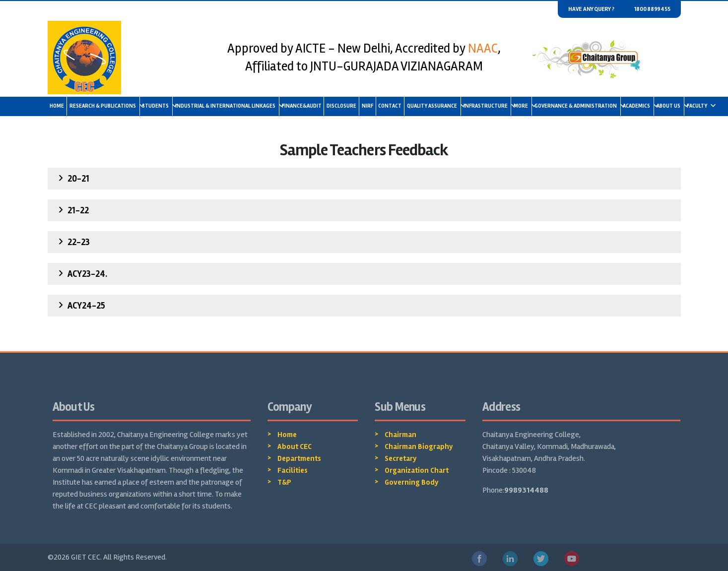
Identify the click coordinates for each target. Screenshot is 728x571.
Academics (638, 106)
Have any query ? (591, 9)
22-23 (72, 242)
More (523, 106)
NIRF (367, 106)
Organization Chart (417, 470)
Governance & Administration (577, 106)
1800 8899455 (652, 9)
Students (157, 106)
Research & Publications (104, 106)
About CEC (295, 446)
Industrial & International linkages (227, 106)
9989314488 (526, 490)
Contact (390, 106)
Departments (299, 458)
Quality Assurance (434, 106)
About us (670, 106)
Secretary (401, 458)
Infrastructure (487, 106)
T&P (284, 482)
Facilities (293, 470)
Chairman (400, 435)
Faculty (699, 106)
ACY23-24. (81, 273)
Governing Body (412, 482)
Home (57, 106)
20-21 (72, 178)
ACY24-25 (80, 305)
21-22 (72, 210)
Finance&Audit (302, 106)
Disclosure (341, 106)
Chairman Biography (419, 446)
